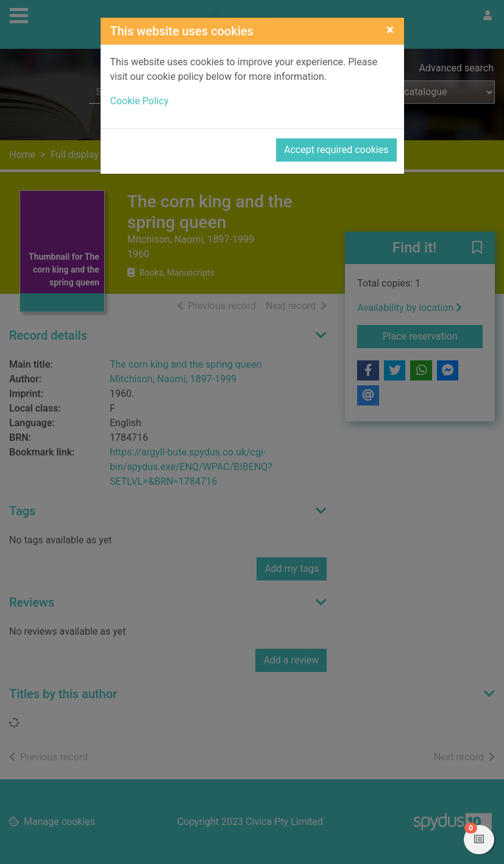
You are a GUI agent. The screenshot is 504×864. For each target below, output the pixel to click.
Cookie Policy (140, 101)
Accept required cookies (336, 150)
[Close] (390, 30)
